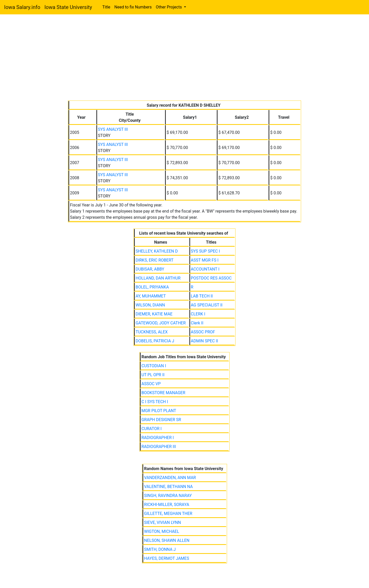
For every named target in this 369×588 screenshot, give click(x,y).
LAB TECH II (202, 296)
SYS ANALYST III (113, 129)
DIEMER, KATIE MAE (154, 314)
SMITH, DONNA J (160, 549)
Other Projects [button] (169, 7)
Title (106, 7)
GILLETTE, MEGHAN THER (168, 514)
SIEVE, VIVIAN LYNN (162, 522)
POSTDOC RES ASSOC (211, 278)
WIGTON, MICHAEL (162, 531)
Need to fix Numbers (133, 7)
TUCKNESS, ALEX (152, 332)
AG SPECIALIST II (207, 305)
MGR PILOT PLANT (159, 411)
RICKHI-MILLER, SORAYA (167, 505)
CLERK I (198, 314)
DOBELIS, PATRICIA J (155, 341)
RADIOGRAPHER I (158, 438)
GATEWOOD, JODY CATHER (161, 323)
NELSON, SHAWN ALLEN (167, 540)
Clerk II (197, 323)
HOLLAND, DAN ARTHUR (158, 278)
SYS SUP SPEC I (206, 251)
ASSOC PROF (203, 332)
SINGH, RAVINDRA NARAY (168, 496)
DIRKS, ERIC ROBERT (155, 260)
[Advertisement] (184, 58)
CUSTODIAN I (154, 366)
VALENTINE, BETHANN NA (168, 487)
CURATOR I (152, 429)
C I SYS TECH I (155, 402)
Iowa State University (68, 7)
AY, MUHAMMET (151, 296)
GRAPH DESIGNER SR (161, 420)
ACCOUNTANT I (205, 269)
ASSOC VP (151, 384)
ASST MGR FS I (205, 260)
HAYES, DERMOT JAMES (167, 558)
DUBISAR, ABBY (150, 269)
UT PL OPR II (153, 375)
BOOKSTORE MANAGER (163, 393)
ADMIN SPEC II (204, 341)
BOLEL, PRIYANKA (152, 287)
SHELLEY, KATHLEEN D (157, 251)
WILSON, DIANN (150, 305)
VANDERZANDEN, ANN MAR (170, 478)
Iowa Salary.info (22, 7)
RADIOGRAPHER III (159, 447)
